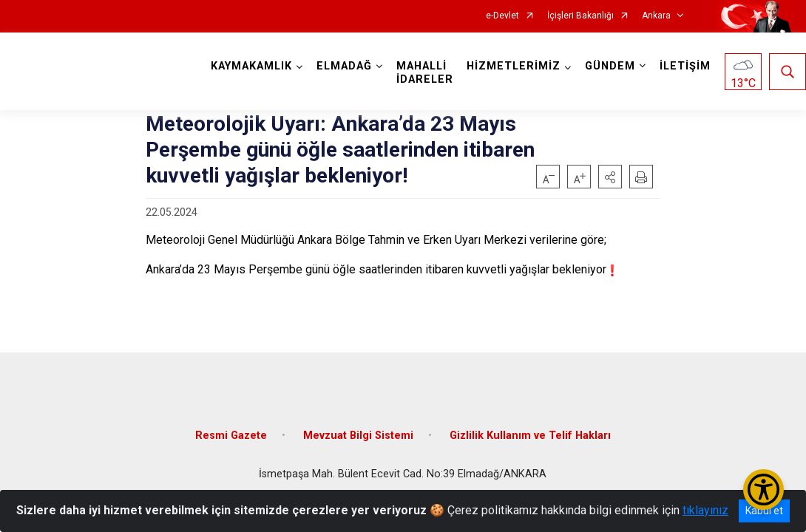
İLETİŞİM (685, 66)
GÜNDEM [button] (610, 66)
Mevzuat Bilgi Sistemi (358, 436)
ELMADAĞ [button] (344, 66)
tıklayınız (705, 510)
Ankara (656, 16)
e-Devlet (502, 16)
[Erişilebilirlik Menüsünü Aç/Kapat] (763, 490)
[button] (610, 177)
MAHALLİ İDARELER (425, 73)
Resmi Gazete (231, 436)
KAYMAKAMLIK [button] (251, 66)
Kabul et (764, 511)
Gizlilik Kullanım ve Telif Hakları (530, 436)
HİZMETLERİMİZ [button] (514, 66)
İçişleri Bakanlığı (580, 16)
